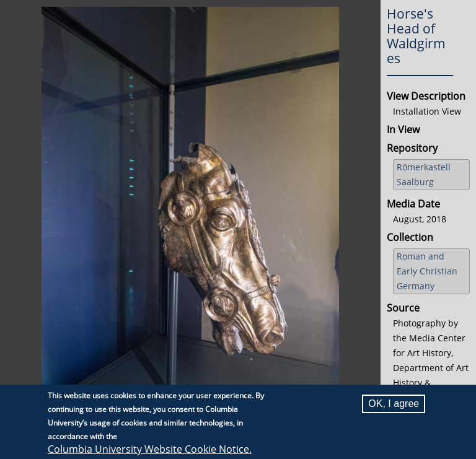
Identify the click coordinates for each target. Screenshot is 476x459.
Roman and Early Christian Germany (427, 271)
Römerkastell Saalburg (424, 174)
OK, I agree (394, 404)
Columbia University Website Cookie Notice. (150, 449)
